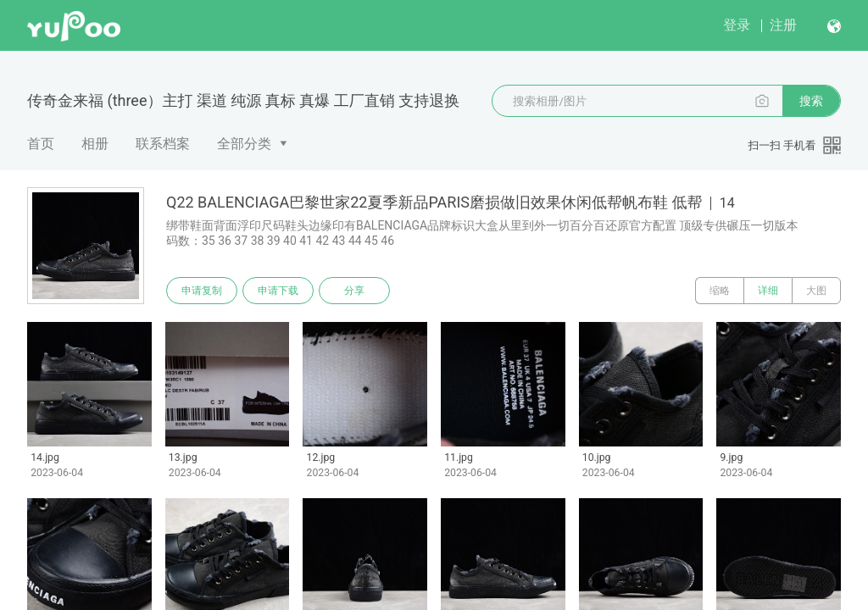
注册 (783, 25)
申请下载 (278, 291)
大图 (816, 291)
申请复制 (202, 291)
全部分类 (244, 144)
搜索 (811, 101)
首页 (41, 144)
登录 (737, 25)
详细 (768, 291)
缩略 (720, 291)
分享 (354, 291)
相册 (95, 144)
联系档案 (163, 144)
